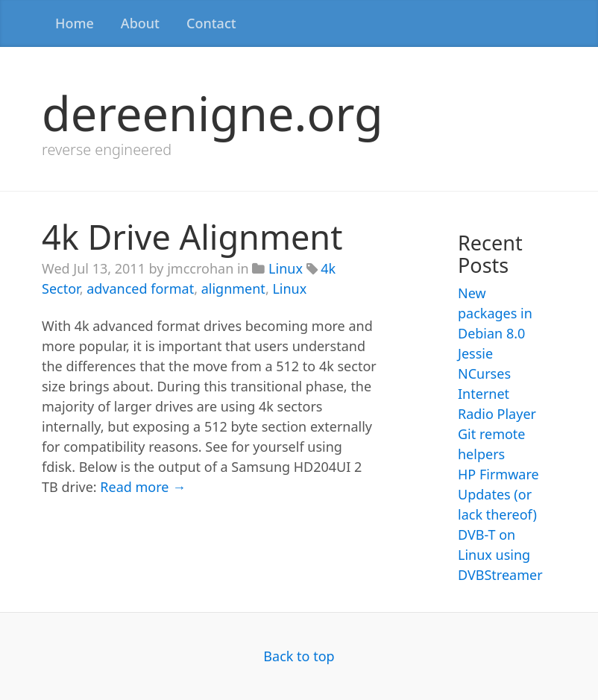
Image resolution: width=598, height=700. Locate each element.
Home (75, 23)
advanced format (140, 288)
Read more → (143, 487)
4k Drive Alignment (192, 237)
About (140, 23)
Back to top (299, 656)
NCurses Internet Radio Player (497, 394)
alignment (233, 288)
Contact (211, 23)
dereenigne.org (213, 113)
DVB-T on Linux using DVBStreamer (500, 555)
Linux (286, 268)
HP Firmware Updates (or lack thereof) (498, 494)
